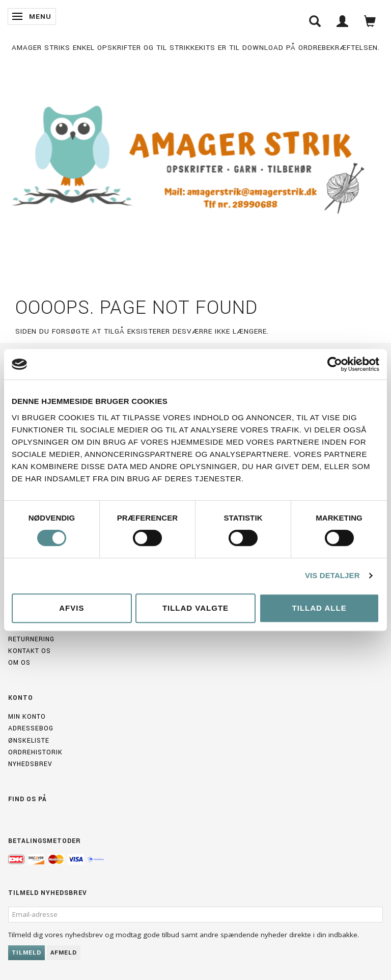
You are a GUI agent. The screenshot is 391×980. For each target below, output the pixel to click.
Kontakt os (30, 651)
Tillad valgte (195, 608)
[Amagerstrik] (195, 162)
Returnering (31, 639)
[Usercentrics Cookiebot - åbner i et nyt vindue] (335, 364)
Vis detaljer (332, 575)
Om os (19, 663)
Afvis (72, 608)
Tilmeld (26, 953)
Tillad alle (319, 608)
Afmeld (64, 953)
